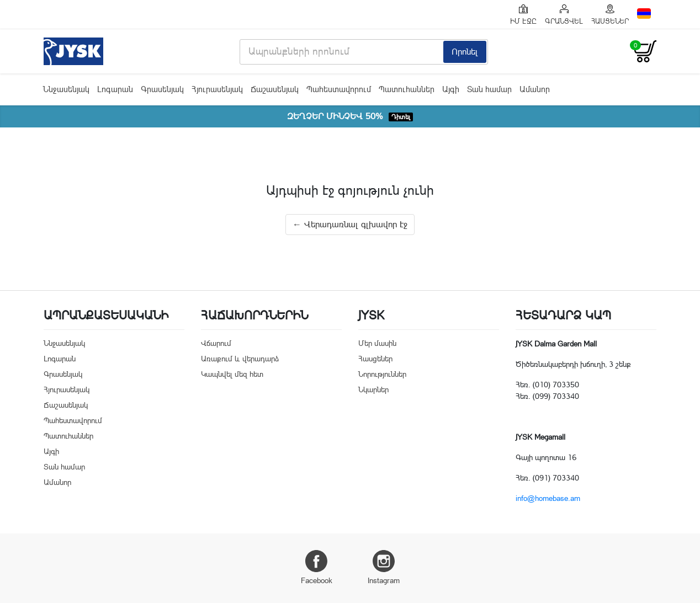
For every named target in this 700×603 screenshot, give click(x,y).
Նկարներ (373, 389)
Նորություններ (382, 374)
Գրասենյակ (162, 89)
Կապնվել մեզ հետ (232, 374)
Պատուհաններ (407, 89)
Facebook (317, 567)
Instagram (384, 567)
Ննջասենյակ (66, 89)
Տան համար (489, 89)
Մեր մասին (377, 343)
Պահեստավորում (339, 89)
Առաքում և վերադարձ (240, 359)
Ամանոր (535, 89)
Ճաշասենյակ (275, 89)
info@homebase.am (548, 498)
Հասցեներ (375, 359)
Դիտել (401, 117)
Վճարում (216, 343)
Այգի (451, 89)
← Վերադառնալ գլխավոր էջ (350, 224)
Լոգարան (115, 89)
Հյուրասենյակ (217, 89)
